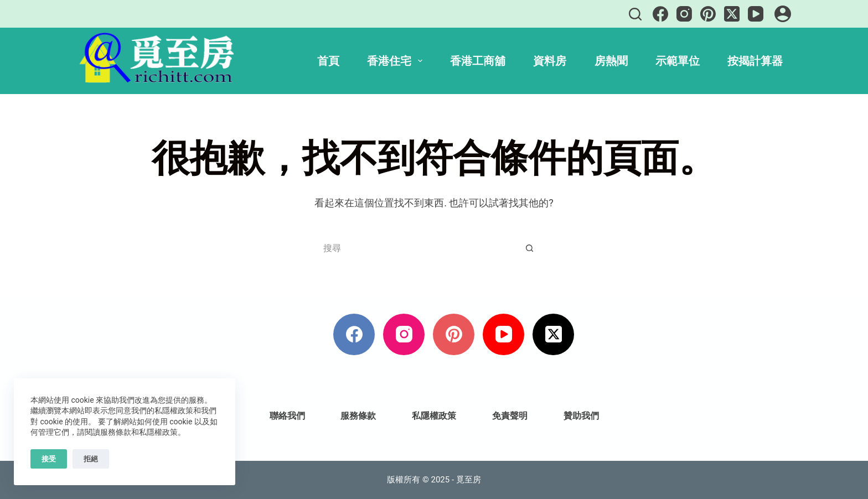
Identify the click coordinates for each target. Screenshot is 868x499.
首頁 (328, 61)
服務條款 (358, 416)
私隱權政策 (434, 416)
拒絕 (91, 459)
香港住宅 (397, 61)
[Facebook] (660, 14)
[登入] (783, 14)
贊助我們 (581, 416)
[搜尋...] (419, 249)
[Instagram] (684, 14)
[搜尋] (635, 14)
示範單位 (678, 61)
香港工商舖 (478, 61)
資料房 (550, 61)
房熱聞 (611, 61)
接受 (49, 459)
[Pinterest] (708, 14)
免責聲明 (510, 416)
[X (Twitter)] (732, 14)
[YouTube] (756, 14)
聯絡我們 (287, 416)
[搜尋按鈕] (529, 249)
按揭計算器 (755, 61)
